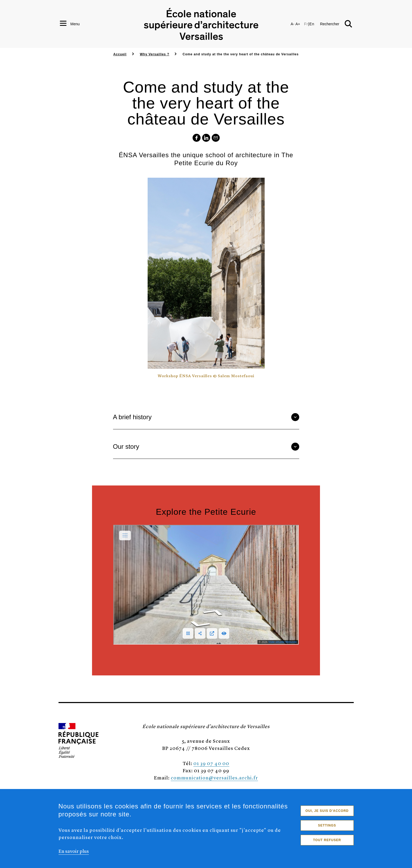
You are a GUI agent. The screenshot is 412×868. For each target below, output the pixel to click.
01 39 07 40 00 (211, 763)
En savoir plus (74, 851)
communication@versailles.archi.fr (214, 777)
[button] (336, 24)
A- (293, 24)
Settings (327, 825)
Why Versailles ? (155, 54)
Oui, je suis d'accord (327, 811)
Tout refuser (327, 840)
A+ (298, 24)
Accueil (120, 54)
